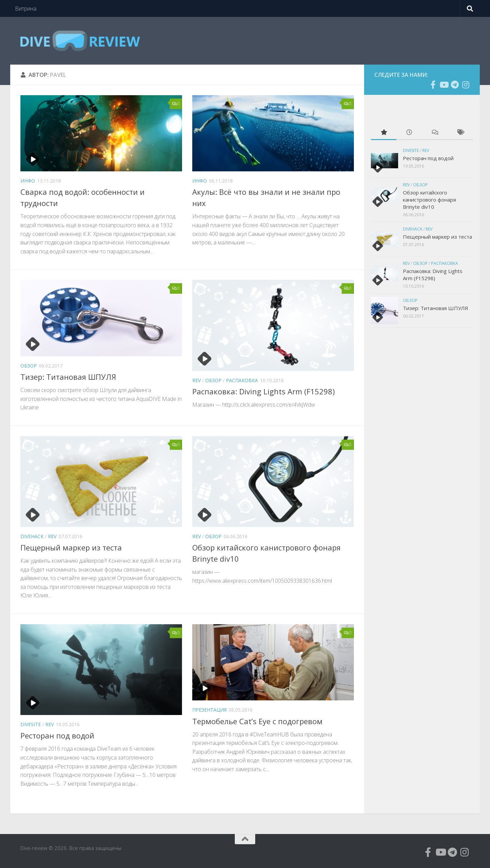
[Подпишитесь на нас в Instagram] (465, 85)
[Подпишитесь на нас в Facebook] (433, 85)
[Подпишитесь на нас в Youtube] (444, 85)
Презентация (209, 710)
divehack (32, 536)
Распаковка (242, 380)
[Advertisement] (422, 443)
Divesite (31, 724)
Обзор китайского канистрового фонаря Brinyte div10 (429, 200)
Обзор (29, 366)
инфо (28, 181)
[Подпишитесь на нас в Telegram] (455, 85)
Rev (197, 380)
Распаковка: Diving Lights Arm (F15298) (264, 391)
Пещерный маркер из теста (71, 547)
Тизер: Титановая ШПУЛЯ (68, 377)
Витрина (26, 8)
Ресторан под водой (57, 735)
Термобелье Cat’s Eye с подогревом (257, 721)
